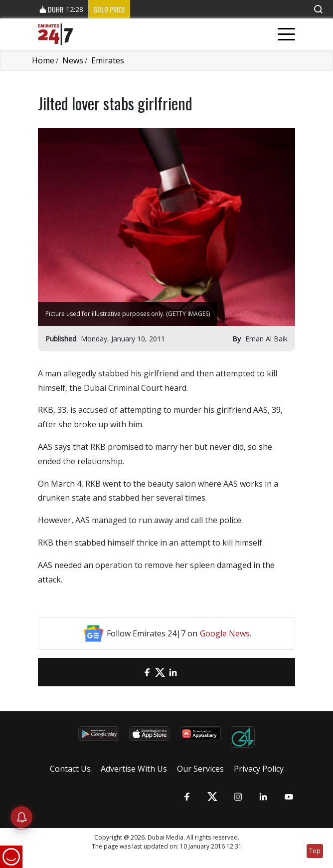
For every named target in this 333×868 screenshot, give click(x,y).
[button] (318, 9)
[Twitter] (160, 672)
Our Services (200, 769)
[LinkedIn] (173, 672)
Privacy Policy (259, 769)
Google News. (226, 633)
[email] (134, 672)
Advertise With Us (134, 769)
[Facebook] (147, 672)
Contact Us (70, 769)
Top (315, 851)
